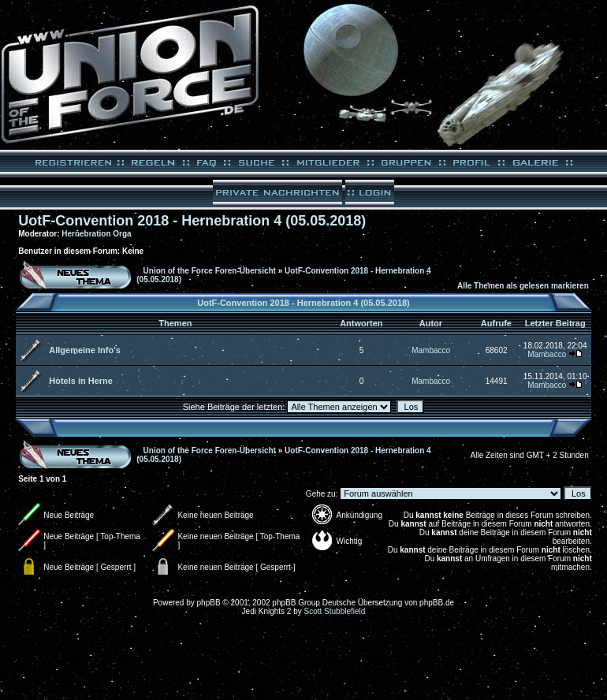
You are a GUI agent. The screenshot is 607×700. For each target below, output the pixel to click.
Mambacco (431, 350)
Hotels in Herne (81, 381)
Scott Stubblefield (335, 611)
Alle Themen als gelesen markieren (523, 286)
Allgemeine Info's (85, 350)
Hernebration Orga (96, 234)
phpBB (209, 603)
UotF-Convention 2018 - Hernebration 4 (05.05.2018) (192, 221)
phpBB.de (437, 603)
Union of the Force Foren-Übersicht (210, 271)
